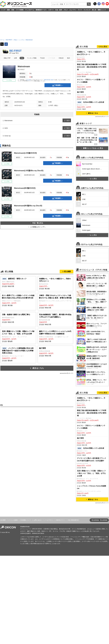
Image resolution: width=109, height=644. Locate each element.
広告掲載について (26, 608)
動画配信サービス (41, 10)
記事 (15, 58)
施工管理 (80, 120)
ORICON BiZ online (49, 80)
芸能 (8, 10)
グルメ (66, 10)
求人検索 (67, 271)
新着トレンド (102, 10)
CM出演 (61, 58)
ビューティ (73, 10)
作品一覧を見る (37, 223)
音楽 (13, 10)
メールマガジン (49, 608)
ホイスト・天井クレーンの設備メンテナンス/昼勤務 (91, 108)
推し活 (94, 10)
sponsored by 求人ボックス (67, 373)
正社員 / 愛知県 (18, 336)
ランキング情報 (32, 58)
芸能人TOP (7, 58)
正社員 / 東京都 (55, 283)
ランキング (87, 10)
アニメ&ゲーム (30, 10)
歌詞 (68, 58)
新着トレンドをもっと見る (92, 176)
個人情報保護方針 (74, 608)
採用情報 (96, 608)
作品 (22, 58)
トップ (3, 10)
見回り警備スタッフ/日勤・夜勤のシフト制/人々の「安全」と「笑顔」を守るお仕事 (91, 562)
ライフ (80, 10)
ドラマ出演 (52, 58)
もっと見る (92, 237)
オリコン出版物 (13, 608)
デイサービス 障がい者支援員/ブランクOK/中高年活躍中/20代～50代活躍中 (92, 548)
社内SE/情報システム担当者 (91, 130)
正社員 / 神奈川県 (18, 282)
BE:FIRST (16, 51)
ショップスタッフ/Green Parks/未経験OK (92, 575)
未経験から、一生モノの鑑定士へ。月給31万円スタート (91, 81)
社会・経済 (59, 10)
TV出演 (42, 58)
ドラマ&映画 (20, 10)
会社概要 (3, 608)
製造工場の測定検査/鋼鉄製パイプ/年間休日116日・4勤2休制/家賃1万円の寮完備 (92, 95)
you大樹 (29, 80)
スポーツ (51, 10)
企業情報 (105, 608)
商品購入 (58, 85)
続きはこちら (38, 368)
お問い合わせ (38, 608)
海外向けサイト (61, 608)
